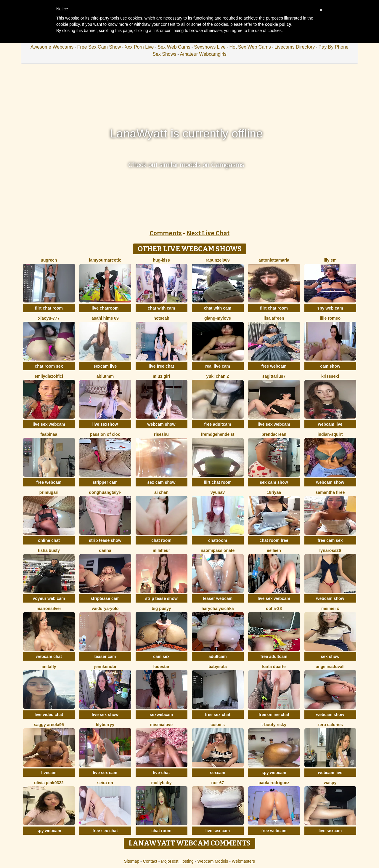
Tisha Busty (49, 550)
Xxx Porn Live (139, 47)
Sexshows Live (210, 47)
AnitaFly (49, 667)
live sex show (105, 715)
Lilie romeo (330, 318)
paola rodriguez (274, 783)
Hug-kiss (161, 260)
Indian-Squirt (330, 434)
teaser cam (105, 656)
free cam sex (330, 540)
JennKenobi (105, 667)
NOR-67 (218, 783)
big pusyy (161, 608)
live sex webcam (49, 424)
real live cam (218, 366)
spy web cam (330, 308)
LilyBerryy (105, 725)
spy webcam (274, 773)
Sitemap (132, 861)
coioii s (218, 725)
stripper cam (105, 482)
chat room (161, 540)
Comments (166, 233)
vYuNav (218, 492)
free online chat (274, 715)
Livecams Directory (295, 47)
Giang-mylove (218, 318)
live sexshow (105, 424)
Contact (150, 861)
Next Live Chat (208, 233)
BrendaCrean (274, 434)
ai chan (161, 492)
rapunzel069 (218, 260)
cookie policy (278, 24)
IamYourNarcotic (105, 260)
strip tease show (105, 540)
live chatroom (105, 308)
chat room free (274, 540)
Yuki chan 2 (218, 376)
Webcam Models (213, 861)
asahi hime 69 (105, 318)
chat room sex (49, 366)
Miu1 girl (161, 376)
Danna (105, 550)
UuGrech (49, 260)
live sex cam (105, 773)
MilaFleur (161, 550)
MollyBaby (161, 783)
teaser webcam (218, 598)
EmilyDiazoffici (49, 376)
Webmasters (243, 861)
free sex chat (218, 715)
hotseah (161, 318)
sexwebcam (162, 715)
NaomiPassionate (218, 550)
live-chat (162, 773)
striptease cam (105, 598)
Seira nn (105, 783)
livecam (49, 773)
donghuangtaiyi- (105, 492)
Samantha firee (330, 492)
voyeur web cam (49, 598)
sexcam (217, 773)
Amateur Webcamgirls (203, 54)
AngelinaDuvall (330, 667)
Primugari (49, 492)
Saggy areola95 (49, 725)
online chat (49, 540)
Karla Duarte (274, 667)
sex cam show (162, 482)
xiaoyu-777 (49, 318)
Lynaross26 (330, 550)
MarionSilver (49, 608)
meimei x (330, 608)
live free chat (161, 366)
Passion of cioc (105, 434)
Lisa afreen (274, 318)
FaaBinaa (49, 434)
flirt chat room (49, 308)
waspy (330, 783)
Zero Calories (330, 725)
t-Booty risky (274, 725)
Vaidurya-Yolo (105, 608)
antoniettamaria (274, 260)
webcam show (162, 424)
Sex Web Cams (174, 47)
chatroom (218, 540)
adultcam (217, 656)
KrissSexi (330, 376)
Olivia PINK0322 (49, 783)
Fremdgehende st (218, 434)
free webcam (274, 366)
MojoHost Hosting (177, 861)
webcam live (330, 424)
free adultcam (217, 424)
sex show (330, 656)
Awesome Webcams (52, 47)
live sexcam (330, 831)
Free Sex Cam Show (99, 47)
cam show (330, 366)
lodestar (161, 667)
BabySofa (217, 667)
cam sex (161, 656)
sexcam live (105, 366)
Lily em (330, 260)
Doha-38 (274, 608)
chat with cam (162, 308)
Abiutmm (105, 376)
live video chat (49, 715)
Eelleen (274, 550)
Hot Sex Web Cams (250, 47)
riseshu (161, 434)
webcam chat (49, 656)
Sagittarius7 (274, 376)
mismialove (161, 725)
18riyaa (274, 492)
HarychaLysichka (218, 608)
